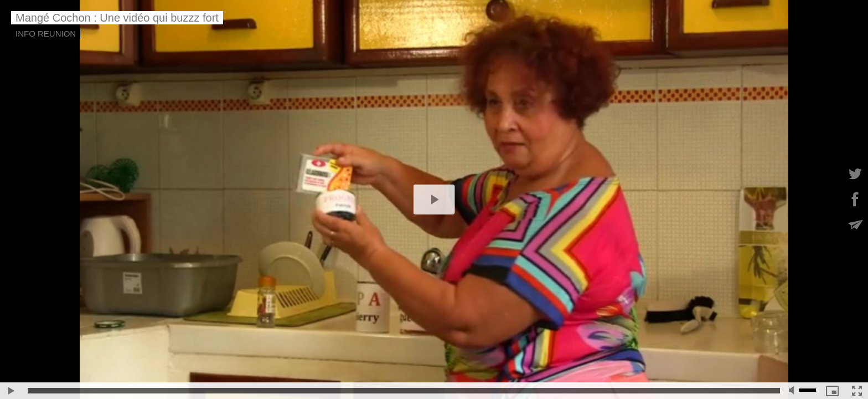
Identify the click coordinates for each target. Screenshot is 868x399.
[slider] (404, 391)
